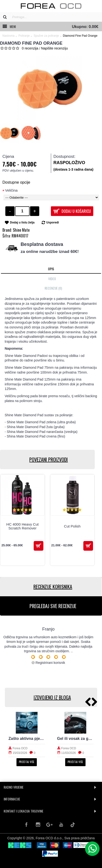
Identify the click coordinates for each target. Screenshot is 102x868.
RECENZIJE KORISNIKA (53, 587)
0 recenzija (30, 48)
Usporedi (53, 222)
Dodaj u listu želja (22, 222)
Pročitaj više (27, 762)
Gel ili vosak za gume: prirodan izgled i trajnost (75, 739)
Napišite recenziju (54, 48)
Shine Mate (21, 230)
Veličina (11, 190)
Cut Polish (72, 526)
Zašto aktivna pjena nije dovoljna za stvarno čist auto (27, 739)
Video (52, 279)
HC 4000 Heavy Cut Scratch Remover (22, 526)
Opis (51, 269)
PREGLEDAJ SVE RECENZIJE (53, 606)
